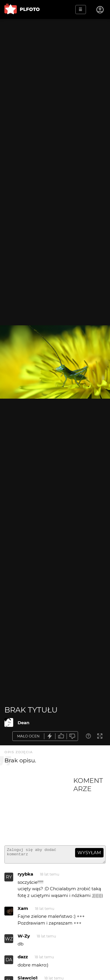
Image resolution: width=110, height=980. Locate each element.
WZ (9, 941)
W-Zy (24, 938)
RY (9, 880)
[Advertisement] (39, 809)
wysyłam (89, 853)
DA (9, 962)
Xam (23, 911)
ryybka (25, 877)
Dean (23, 723)
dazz (23, 959)
